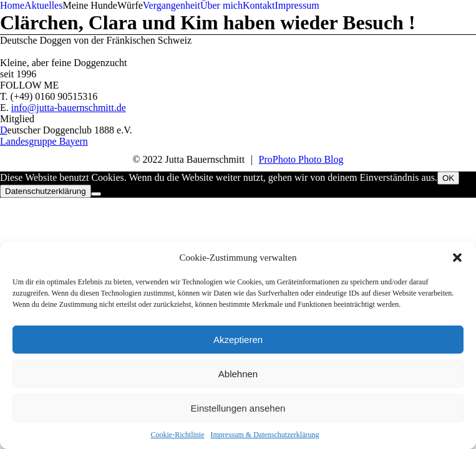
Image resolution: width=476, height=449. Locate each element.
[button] (457, 258)
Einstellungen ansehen (238, 408)
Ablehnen (238, 374)
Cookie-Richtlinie (178, 435)
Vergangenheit (172, 5)
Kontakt (259, 5)
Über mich (221, 5)
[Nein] (96, 194)
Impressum (297, 5)
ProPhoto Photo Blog (301, 159)
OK (448, 178)
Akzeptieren (238, 340)
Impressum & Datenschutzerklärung (265, 435)
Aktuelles (43, 5)
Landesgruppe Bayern (44, 141)
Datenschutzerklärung (46, 191)
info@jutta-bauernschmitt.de (69, 108)
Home (12, 5)
